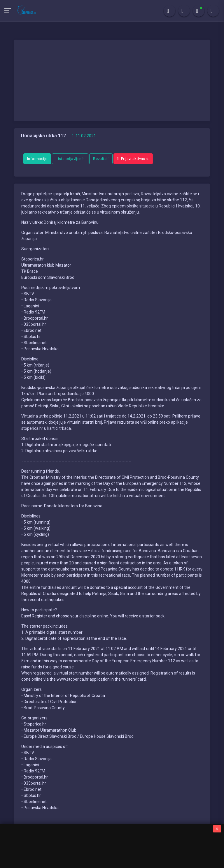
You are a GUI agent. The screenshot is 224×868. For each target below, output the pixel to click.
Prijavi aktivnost (133, 159)
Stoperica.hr (78, 840)
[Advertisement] (112, 80)
